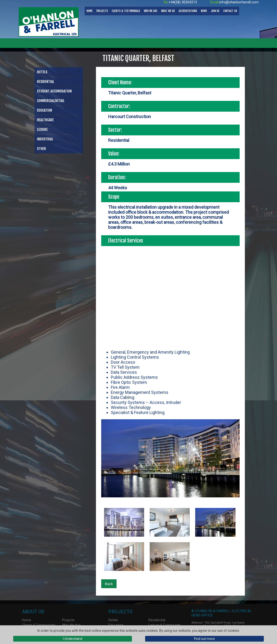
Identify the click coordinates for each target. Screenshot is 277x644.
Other (41, 149)
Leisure (42, 129)
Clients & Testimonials (126, 11)
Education (44, 110)
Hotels (42, 72)
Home (90, 11)
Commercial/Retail (51, 101)
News (204, 11)
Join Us (215, 11)
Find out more (204, 639)
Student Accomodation (54, 91)
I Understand (73, 639)
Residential (46, 82)
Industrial (45, 139)
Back (109, 584)
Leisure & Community (165, 625)
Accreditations (188, 11)
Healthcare (45, 120)
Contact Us (230, 11)
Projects (102, 11)
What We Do (168, 11)
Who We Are (151, 11)
